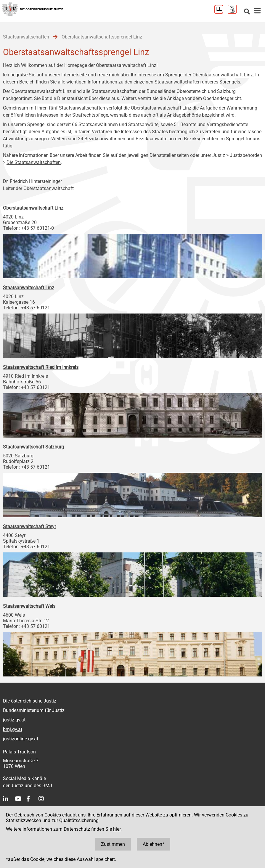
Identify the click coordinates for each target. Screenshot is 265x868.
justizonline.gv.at (21, 739)
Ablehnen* (154, 844)
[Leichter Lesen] (221, 12)
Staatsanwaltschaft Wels (29, 606)
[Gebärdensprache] (234, 12)
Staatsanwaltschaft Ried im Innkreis (41, 367)
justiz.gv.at (14, 720)
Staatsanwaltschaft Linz (29, 288)
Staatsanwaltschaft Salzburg (33, 447)
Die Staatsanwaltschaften (34, 162)
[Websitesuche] (247, 12)
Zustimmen (113, 844)
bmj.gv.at (13, 729)
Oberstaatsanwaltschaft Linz (33, 208)
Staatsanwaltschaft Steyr (29, 527)
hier (117, 829)
